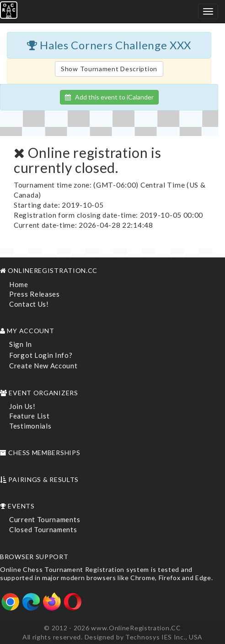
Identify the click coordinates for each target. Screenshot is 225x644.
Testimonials (30, 426)
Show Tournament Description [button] (109, 69)
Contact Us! (29, 304)
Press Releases (35, 294)
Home (19, 284)
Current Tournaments (45, 519)
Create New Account (43, 366)
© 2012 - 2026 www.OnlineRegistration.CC (112, 628)
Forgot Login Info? (41, 355)
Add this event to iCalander (109, 97)
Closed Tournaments (43, 529)
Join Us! (22, 406)
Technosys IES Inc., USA (164, 637)
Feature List (29, 416)
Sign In (21, 344)
